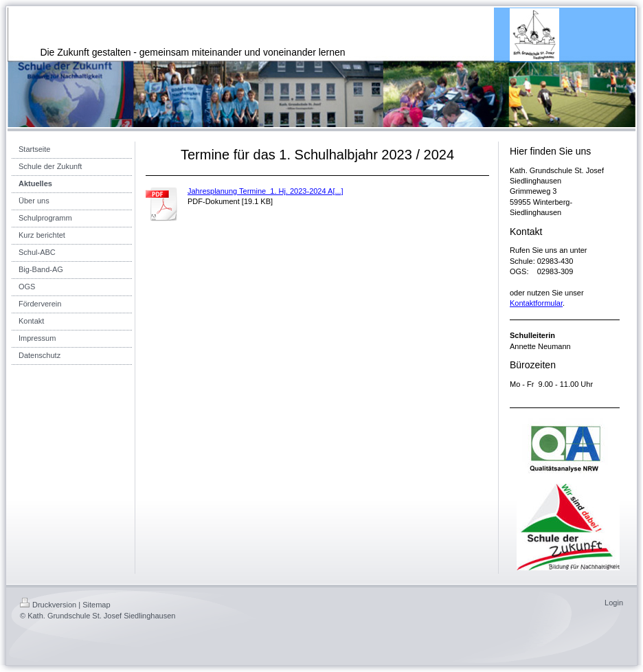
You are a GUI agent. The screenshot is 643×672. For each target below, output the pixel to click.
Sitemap (96, 605)
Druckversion (48, 605)
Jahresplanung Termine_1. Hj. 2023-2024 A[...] (266, 191)
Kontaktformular (536, 303)
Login (614, 603)
